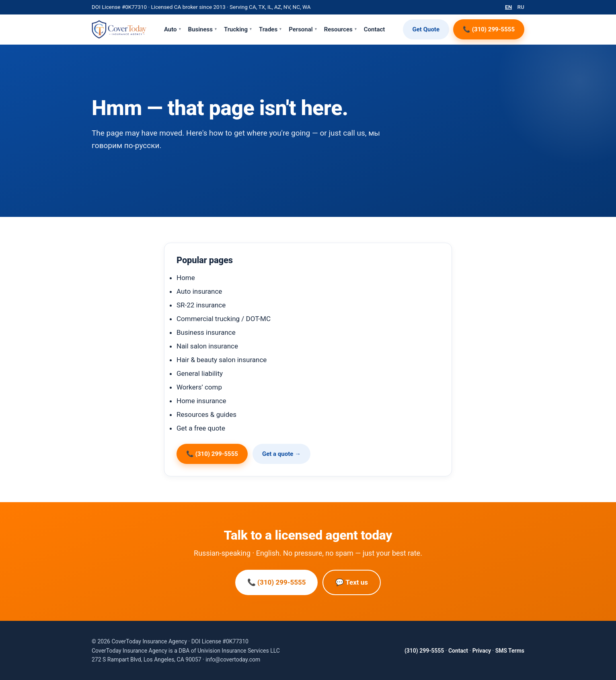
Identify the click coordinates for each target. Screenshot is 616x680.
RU (521, 7)
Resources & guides (206, 414)
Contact (375, 29)
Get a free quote (201, 428)
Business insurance (206, 332)
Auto (172, 29)
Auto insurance (199, 291)
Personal (303, 29)
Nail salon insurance (207, 346)
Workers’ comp (199, 387)
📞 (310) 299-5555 (489, 29)
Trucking (238, 29)
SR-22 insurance (201, 305)
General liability (200, 373)
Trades (270, 29)
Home (186, 278)
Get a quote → (281, 454)
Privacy (482, 651)
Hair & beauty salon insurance (222, 360)
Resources (340, 29)
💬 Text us (352, 582)
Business (202, 29)
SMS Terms (510, 651)
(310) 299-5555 (424, 651)
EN (508, 7)
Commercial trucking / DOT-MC (224, 319)
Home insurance (201, 401)
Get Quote (426, 29)
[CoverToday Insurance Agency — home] (119, 29)
